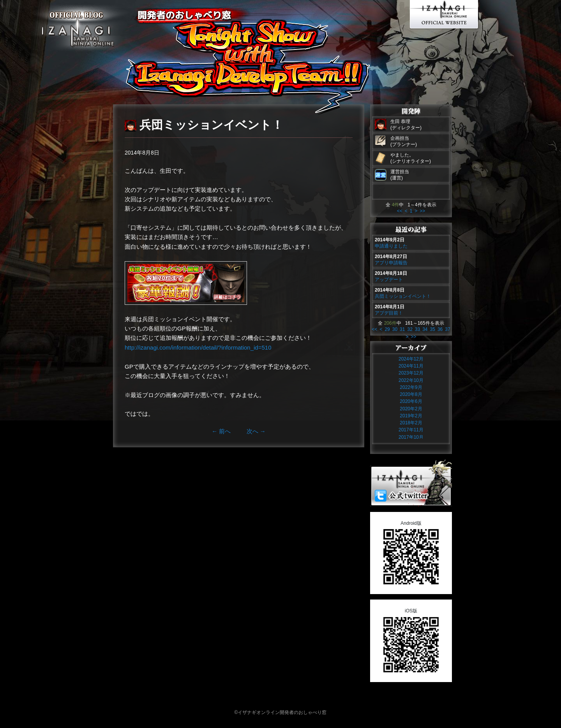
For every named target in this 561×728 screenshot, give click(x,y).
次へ (256, 431)
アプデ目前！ (389, 313)
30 (395, 329)
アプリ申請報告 (391, 263)
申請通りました (391, 246)
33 (417, 329)
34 (425, 329)
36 (440, 329)
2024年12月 (411, 359)
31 (402, 329)
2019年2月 (411, 416)
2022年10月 (411, 380)
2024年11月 (411, 366)
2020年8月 (411, 394)
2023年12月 (411, 373)
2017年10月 (411, 437)
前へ (221, 431)
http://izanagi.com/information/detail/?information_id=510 (198, 347)
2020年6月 (411, 401)
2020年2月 (411, 409)
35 (433, 329)
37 (447, 329)
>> (422, 211)
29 (387, 329)
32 (410, 329)
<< (400, 211)
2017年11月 (411, 430)
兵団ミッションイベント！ (403, 296)
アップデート (389, 280)
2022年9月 (411, 387)
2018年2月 (411, 423)
